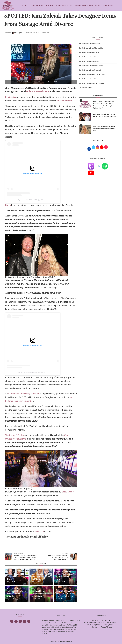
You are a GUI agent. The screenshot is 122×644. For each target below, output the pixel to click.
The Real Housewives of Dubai (89, 57)
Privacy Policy (109, 625)
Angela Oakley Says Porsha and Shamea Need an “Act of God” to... (41, 594)
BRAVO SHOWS (36, 5)
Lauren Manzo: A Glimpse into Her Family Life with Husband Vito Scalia (105, 115)
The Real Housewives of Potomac (90, 79)
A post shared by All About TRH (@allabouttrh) (33, 200)
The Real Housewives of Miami (89, 61)
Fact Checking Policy (93, 625)
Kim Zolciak (11, 97)
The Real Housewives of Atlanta (89, 44)
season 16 (39, 531)
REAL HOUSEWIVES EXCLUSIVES (59, 5)
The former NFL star (15, 435)
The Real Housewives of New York (90, 70)
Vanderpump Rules (85, 88)
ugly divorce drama (38, 92)
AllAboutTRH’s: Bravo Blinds (87, 5)
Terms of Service (106, 627)
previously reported (23, 394)
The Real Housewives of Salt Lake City (92, 83)
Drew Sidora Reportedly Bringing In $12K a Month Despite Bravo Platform (65, 594)
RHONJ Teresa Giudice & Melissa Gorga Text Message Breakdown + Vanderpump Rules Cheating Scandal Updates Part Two (105, 105)
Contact (105, 620)
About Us (107, 5)
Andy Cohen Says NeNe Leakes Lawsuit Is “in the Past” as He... (41, 577)
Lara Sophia (17, 33)
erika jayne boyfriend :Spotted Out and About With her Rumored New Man (104, 129)
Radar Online (67, 492)
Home (24, 5)
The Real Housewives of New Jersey (91, 66)
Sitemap (94, 627)
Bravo (8, 205)
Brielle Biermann (65, 101)
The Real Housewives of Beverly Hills (91, 48)
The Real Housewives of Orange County (92, 75)
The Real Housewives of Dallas (89, 52)
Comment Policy (111, 623)
